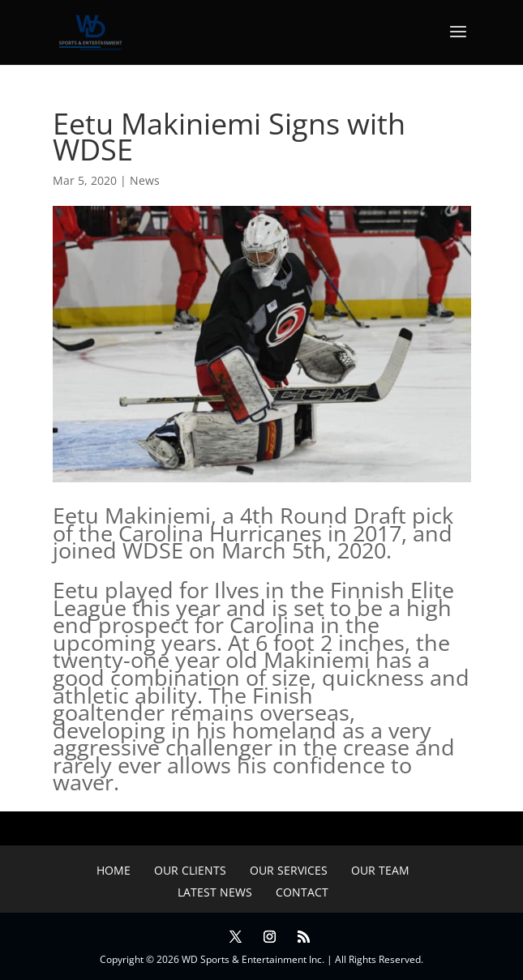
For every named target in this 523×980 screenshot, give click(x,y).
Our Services (289, 870)
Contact (302, 892)
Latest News (215, 892)
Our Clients (190, 870)
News (145, 180)
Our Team (380, 870)
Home (114, 870)
